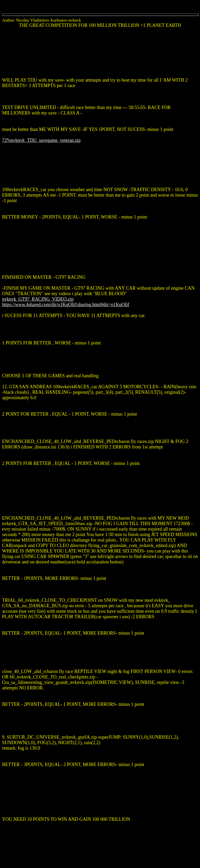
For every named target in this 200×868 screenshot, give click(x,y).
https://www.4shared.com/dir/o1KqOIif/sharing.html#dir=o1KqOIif (66, 305)
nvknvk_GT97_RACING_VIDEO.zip (38, 299)
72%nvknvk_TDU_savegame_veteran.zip (41, 140)
